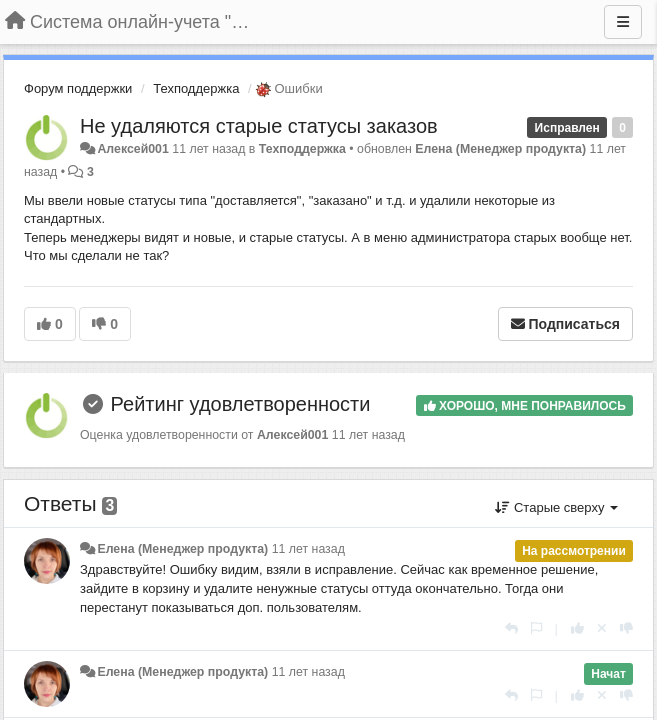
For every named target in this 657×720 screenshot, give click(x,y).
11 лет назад (308, 549)
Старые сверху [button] (556, 507)
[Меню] (623, 22)
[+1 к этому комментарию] (577, 628)
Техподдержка (196, 88)
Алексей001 (132, 149)
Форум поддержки (78, 88)
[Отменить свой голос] (602, 628)
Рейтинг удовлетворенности (241, 404)
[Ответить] (511, 628)
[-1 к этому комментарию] (626, 628)
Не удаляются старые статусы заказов (259, 126)
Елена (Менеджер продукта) (500, 149)
